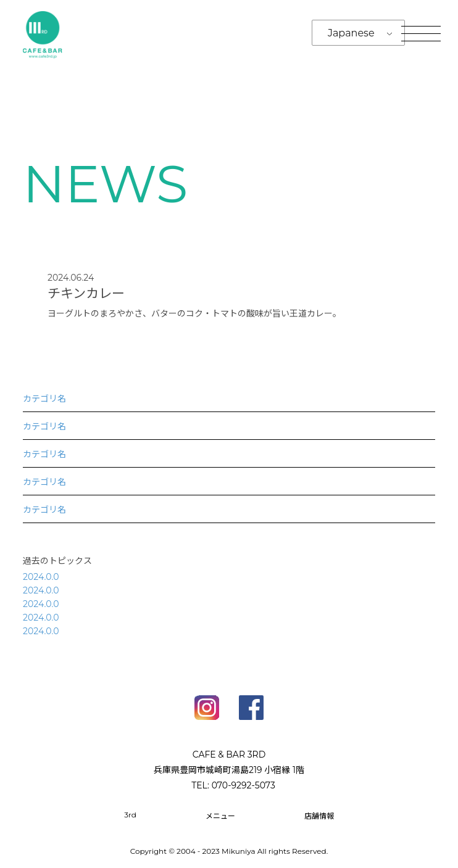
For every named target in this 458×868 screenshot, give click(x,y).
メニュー (220, 816)
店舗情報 (319, 816)
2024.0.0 (41, 577)
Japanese (351, 33)
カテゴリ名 (44, 399)
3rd (130, 815)
